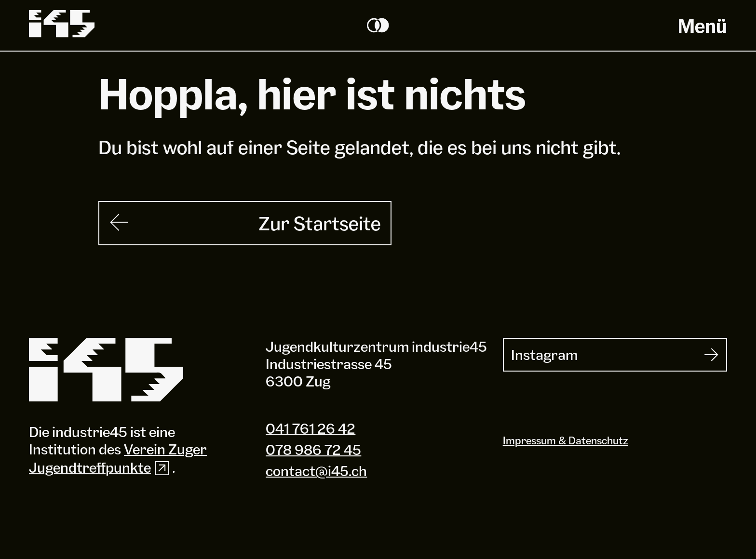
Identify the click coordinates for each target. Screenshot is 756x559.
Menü (702, 26)
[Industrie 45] (106, 370)
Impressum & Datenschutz (566, 440)
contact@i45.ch (316, 471)
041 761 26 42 (310, 428)
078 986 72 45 (313, 450)
